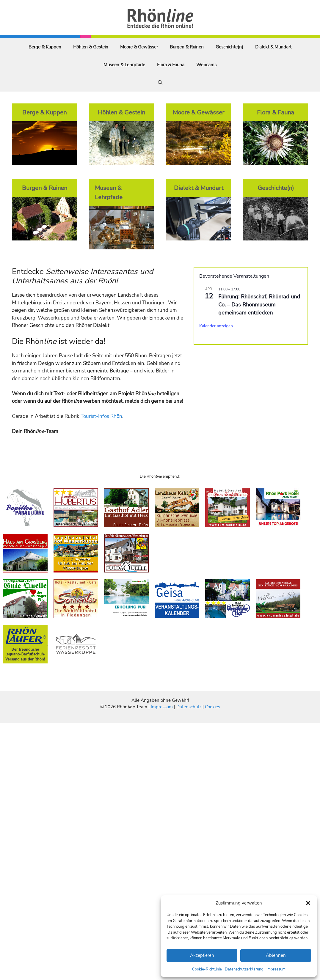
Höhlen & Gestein (91, 47)
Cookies (212, 707)
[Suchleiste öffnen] (160, 83)
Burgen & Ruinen (187, 47)
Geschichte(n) (229, 47)
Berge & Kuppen (45, 47)
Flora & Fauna (171, 65)
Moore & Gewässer (139, 47)
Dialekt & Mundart (273, 47)
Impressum (276, 969)
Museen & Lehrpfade (124, 65)
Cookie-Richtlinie (207, 969)
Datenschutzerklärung (244, 969)
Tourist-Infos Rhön (101, 416)
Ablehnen (276, 955)
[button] (308, 903)
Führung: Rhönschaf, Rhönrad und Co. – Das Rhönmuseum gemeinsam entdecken (259, 305)
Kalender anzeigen (216, 326)
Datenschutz (189, 707)
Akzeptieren (202, 955)
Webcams (206, 65)
